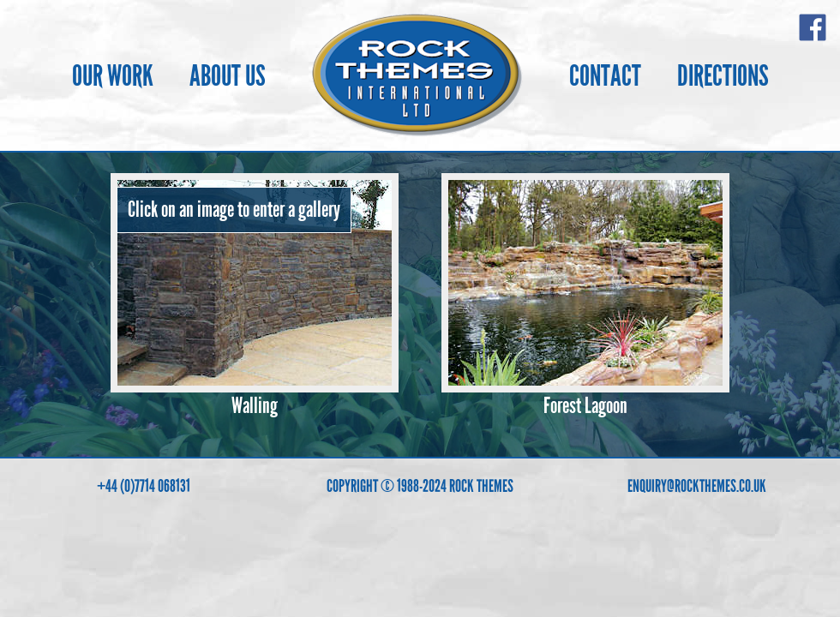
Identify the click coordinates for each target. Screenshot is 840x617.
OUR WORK (113, 76)
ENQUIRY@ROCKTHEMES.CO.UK (697, 486)
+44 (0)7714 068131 (144, 486)
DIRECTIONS (723, 76)
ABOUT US (228, 76)
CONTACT (605, 76)
